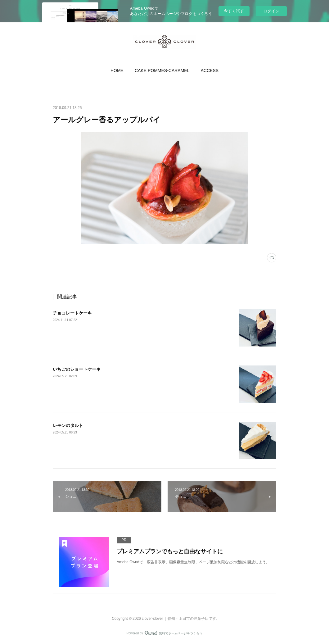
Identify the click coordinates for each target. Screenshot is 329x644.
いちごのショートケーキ (77, 369)
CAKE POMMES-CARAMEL (162, 70)
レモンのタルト (68, 425)
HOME (117, 70)
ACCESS (210, 70)
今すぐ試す (234, 11)
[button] (117, 70)
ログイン (271, 11)
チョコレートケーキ (72, 313)
